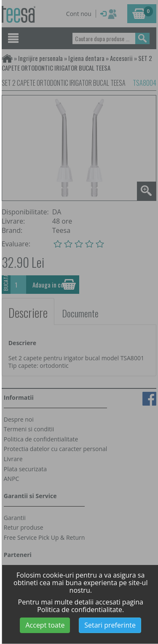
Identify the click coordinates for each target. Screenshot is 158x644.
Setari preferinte (110, 625)
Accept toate (45, 625)
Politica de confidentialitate (80, 610)
